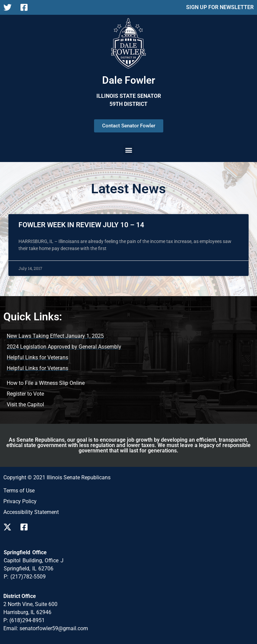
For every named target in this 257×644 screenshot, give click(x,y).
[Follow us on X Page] (9, 7)
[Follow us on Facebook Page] (26, 7)
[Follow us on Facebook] (26, 527)
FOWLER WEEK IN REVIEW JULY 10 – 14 (81, 225)
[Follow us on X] (9, 527)
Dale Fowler (129, 80)
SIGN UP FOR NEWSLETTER (220, 7)
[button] (128, 150)
